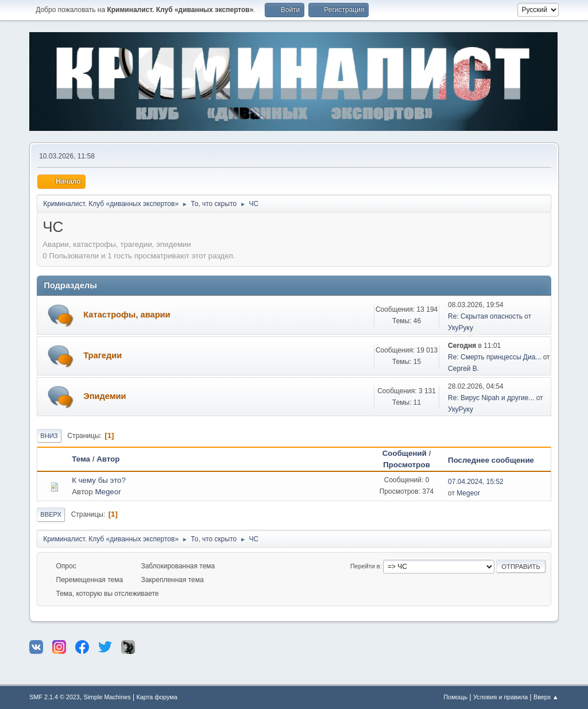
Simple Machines (107, 697)
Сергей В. (463, 369)
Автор (108, 459)
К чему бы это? (99, 480)
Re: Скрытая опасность (485, 316)
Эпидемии (105, 396)
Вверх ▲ (546, 697)
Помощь (455, 697)
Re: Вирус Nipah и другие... (491, 398)
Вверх (51, 514)
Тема (81, 459)
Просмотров (407, 465)
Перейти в (365, 566)
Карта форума (156, 697)
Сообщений (405, 453)
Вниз (49, 436)
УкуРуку (461, 328)
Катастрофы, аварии (127, 315)
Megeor (108, 492)
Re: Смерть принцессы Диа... (494, 357)
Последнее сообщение (496, 460)
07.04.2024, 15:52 (476, 482)
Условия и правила (500, 697)
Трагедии (102, 355)
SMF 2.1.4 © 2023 (55, 697)
